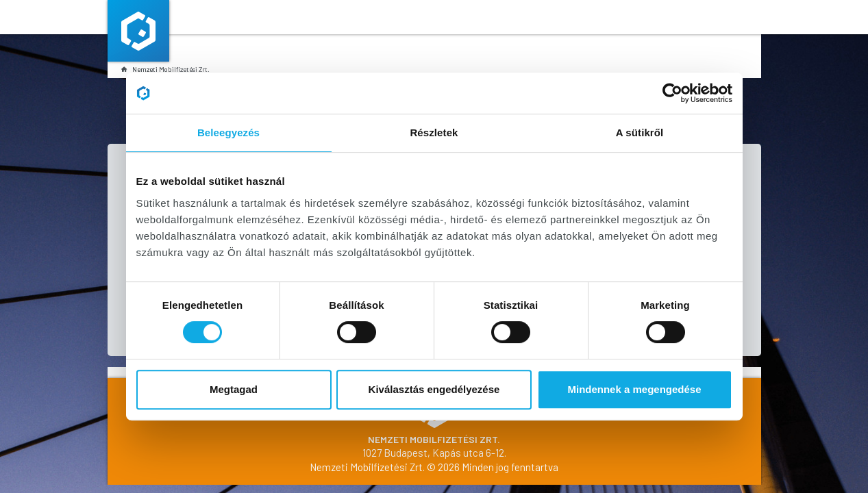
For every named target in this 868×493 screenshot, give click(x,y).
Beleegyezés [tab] (228, 132)
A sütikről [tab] (640, 132)
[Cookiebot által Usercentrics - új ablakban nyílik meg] (672, 93)
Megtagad (234, 389)
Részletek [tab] (434, 132)
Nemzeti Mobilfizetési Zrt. (165, 69)
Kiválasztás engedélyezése (434, 389)
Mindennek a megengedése (634, 389)
